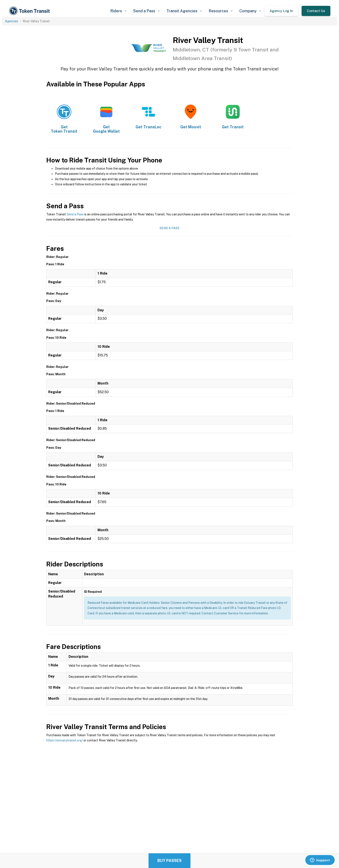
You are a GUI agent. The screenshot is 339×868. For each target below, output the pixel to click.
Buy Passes (169, 861)
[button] (118, 11)
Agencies (12, 21)
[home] (30, 11)
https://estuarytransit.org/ (65, 740)
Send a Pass (75, 214)
